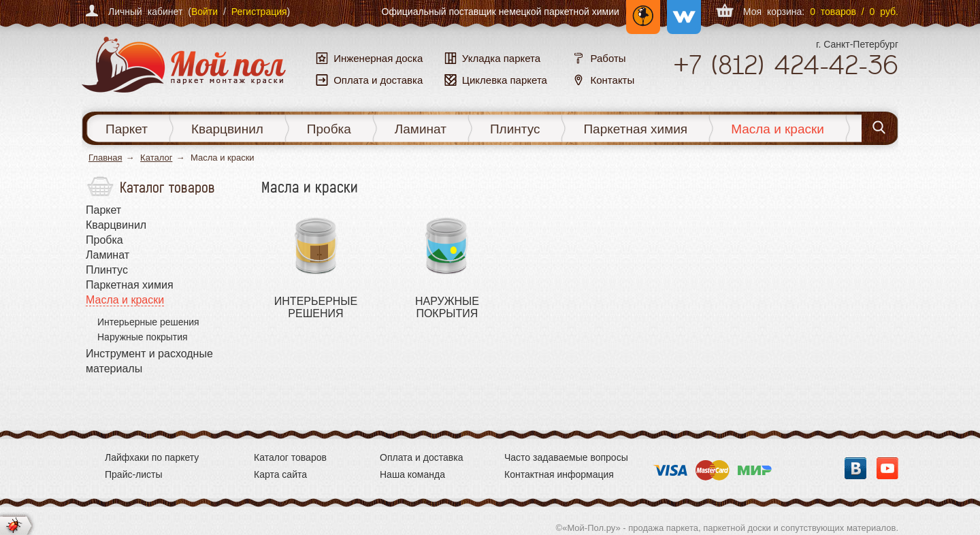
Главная (105, 158)
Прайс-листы (134, 474)
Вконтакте (855, 468)
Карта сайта (280, 474)
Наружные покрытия (143, 337)
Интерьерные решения (148, 322)
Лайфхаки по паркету (152, 457)
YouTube (887, 468)
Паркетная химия (635, 129)
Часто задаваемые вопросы (566, 457)
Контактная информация (559, 474)
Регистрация (259, 12)
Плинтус (515, 129)
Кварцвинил (227, 129)
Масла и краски (778, 129)
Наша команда (412, 474)
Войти (205, 12)
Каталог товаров (290, 457)
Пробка (329, 129)
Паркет (127, 129)
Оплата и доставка (421, 457)
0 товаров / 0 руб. (854, 12)
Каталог (156, 158)
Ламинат (421, 129)
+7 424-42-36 (786, 65)
